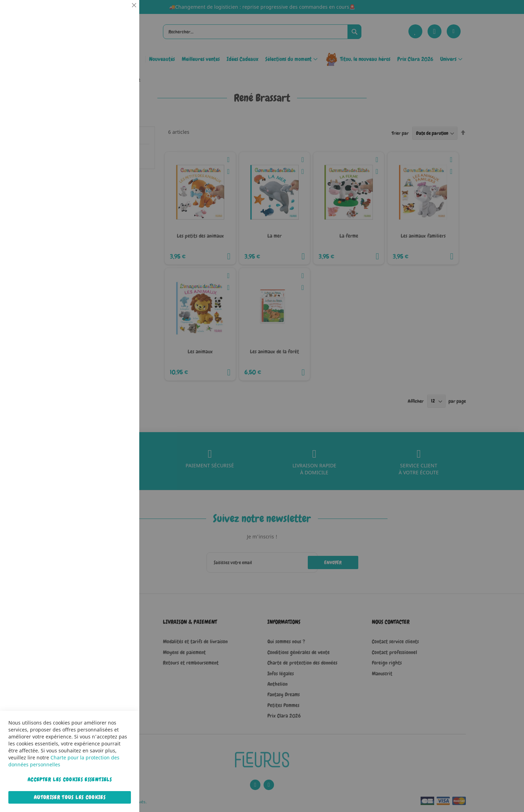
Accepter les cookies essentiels (70, 780)
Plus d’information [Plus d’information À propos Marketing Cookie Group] (113, 219)
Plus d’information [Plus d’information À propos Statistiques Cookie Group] (113, 145)
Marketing (120, 175)
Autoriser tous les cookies (70, 797)
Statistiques (120, 95)
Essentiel (120, 14)
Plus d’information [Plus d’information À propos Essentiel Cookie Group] (113, 64)
